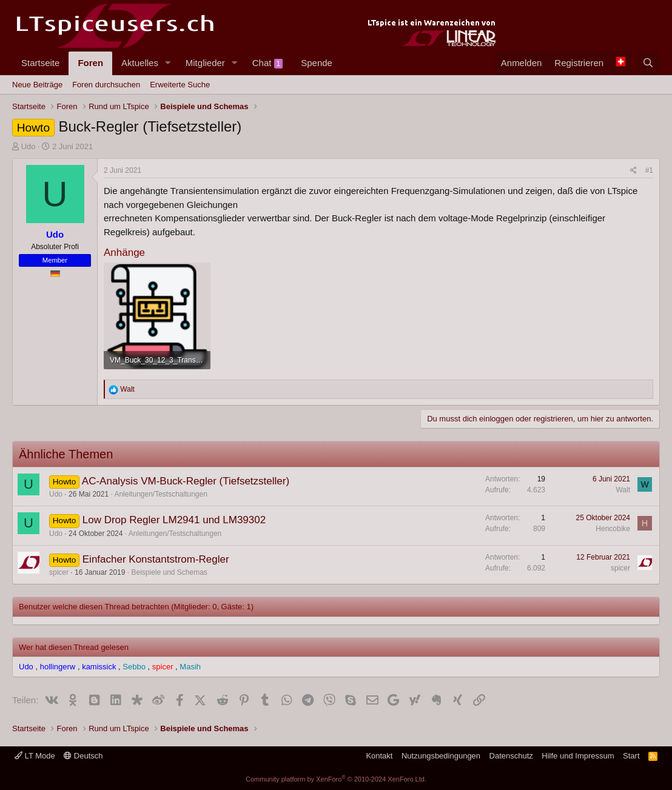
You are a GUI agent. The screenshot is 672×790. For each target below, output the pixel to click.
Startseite (40, 63)
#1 (649, 170)
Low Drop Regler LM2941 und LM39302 (174, 520)
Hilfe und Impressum (578, 756)
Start (631, 756)
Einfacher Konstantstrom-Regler (156, 559)
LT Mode (35, 756)
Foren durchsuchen (106, 85)
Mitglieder (205, 63)
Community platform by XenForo (336, 779)
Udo (29, 146)
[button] (168, 63)
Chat (268, 63)
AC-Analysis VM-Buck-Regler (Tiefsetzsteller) (186, 481)
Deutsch (83, 756)
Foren (90, 63)
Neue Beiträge (37, 85)
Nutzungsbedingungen (441, 756)
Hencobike (613, 529)
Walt (623, 490)
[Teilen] (633, 170)
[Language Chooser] (620, 63)
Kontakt (379, 756)
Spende (317, 63)
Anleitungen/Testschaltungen (160, 494)
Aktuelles (140, 63)
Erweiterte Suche (180, 85)
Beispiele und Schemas (169, 572)
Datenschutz (511, 756)
